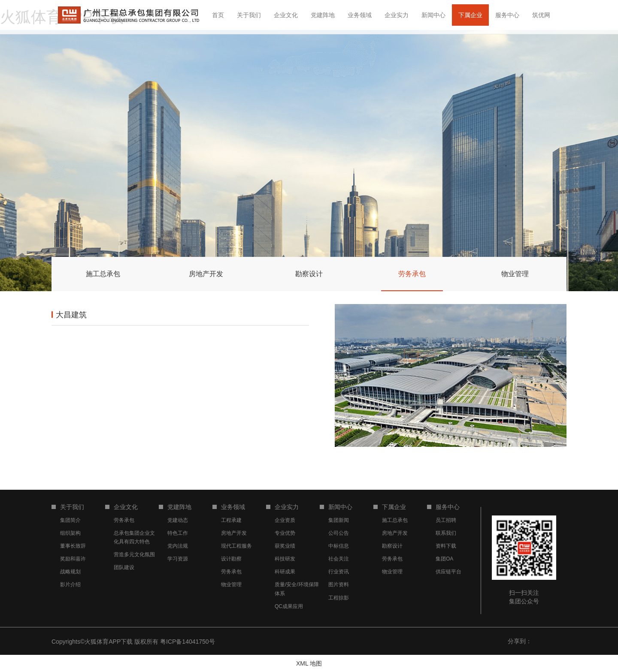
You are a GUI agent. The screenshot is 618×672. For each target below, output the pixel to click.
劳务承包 (124, 520)
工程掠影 (339, 598)
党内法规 (178, 546)
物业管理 (231, 585)
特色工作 (178, 533)
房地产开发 (234, 533)
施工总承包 (395, 520)
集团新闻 (339, 520)
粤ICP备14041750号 (188, 642)
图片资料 (339, 585)
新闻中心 (433, 15)
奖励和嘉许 (73, 559)
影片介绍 (70, 585)
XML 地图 (309, 663)
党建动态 (178, 520)
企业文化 (286, 15)
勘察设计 (392, 546)
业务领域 (360, 15)
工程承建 (231, 520)
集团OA (444, 559)
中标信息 (339, 546)
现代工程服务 (236, 546)
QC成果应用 (289, 606)
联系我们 (446, 533)
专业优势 (285, 533)
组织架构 (70, 533)
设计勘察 (231, 559)
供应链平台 (448, 572)
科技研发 (285, 559)
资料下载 (446, 546)
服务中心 (507, 15)
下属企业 (470, 15)
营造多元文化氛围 (134, 554)
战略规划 (70, 572)
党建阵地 (323, 15)
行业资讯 (339, 572)
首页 (218, 15)
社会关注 (339, 559)
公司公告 (339, 533)
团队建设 (124, 567)
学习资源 (178, 559)
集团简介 (70, 520)
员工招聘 (446, 520)
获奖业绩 (285, 546)
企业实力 (397, 15)
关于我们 (249, 15)
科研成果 (285, 572)
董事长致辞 (73, 546)
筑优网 (541, 15)
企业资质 (285, 520)
